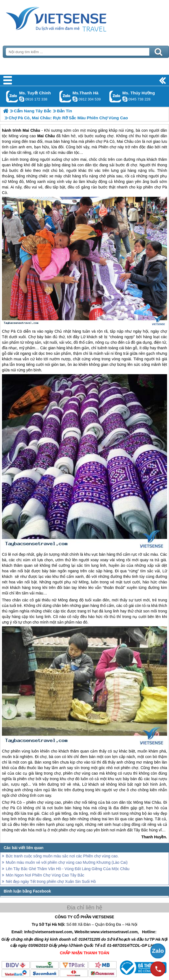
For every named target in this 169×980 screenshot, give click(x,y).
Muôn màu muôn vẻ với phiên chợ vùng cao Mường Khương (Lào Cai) (67, 862)
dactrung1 (125, 99)
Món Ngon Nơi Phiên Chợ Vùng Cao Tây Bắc (45, 875)
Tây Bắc (141, 830)
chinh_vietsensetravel (22, 99)
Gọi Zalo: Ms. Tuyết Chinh (12, 96)
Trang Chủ (70, 18)
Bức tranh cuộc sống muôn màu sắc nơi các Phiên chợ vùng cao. (62, 856)
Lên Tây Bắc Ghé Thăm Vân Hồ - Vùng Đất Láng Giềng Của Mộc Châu (68, 869)
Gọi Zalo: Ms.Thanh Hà (65, 96)
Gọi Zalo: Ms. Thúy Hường (115, 96)
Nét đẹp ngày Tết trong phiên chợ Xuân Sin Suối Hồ (51, 881)
